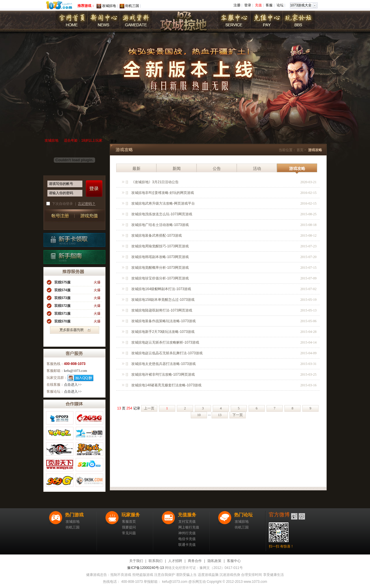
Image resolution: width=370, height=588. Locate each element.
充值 (258, 5)
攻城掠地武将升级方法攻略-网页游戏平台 (163, 203)
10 (199, 415)
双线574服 (62, 290)
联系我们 (156, 561)
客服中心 (234, 561)
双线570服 (62, 321)
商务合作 (195, 561)
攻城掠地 (109, 6)
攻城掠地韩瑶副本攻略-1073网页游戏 (160, 257)
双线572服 (62, 306)
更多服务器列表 (75, 330)
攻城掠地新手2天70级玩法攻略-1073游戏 (163, 332)
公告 (217, 168)
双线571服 (62, 314)
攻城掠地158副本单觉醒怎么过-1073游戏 (163, 300)
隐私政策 (214, 561)
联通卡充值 (187, 545)
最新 (136, 168)
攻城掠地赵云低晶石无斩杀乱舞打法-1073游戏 (167, 353)
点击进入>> (73, 385)
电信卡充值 (187, 539)
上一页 (149, 408)
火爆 (97, 282)
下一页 (238, 415)
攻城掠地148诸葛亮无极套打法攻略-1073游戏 (166, 385)
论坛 (280, 5)
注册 (237, 5)
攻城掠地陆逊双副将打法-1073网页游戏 (162, 310)
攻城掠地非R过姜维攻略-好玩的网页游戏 (163, 193)
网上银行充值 (189, 527)
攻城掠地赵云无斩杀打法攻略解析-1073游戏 (165, 342)
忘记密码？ (87, 204)
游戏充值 (89, 216)
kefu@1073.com (75, 371)
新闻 (177, 168)
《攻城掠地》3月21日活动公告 (155, 182)
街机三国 (132, 6)
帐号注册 (59, 216)
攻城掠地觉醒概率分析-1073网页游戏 (160, 268)
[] (127, 182)
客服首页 (129, 522)
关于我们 (136, 561)
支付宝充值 (187, 522)
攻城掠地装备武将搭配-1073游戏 (157, 235)
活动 (257, 168)
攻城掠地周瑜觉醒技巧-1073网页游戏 (160, 246)
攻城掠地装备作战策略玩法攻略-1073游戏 (163, 321)
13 (220, 415)
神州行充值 (187, 533)
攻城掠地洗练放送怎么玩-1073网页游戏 (162, 214)
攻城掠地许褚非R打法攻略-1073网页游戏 (163, 374)
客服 (269, 5)
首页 (300, 150)
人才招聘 (175, 561)
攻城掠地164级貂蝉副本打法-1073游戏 (161, 289)
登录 (248, 5)
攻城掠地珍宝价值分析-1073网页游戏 (160, 278)
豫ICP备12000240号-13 (146, 568)
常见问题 (129, 533)
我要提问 (129, 527)
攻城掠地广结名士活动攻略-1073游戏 (160, 225)
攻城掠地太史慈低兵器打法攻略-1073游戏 (163, 364)
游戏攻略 (297, 168)
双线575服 (62, 282)
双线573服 (62, 298)
